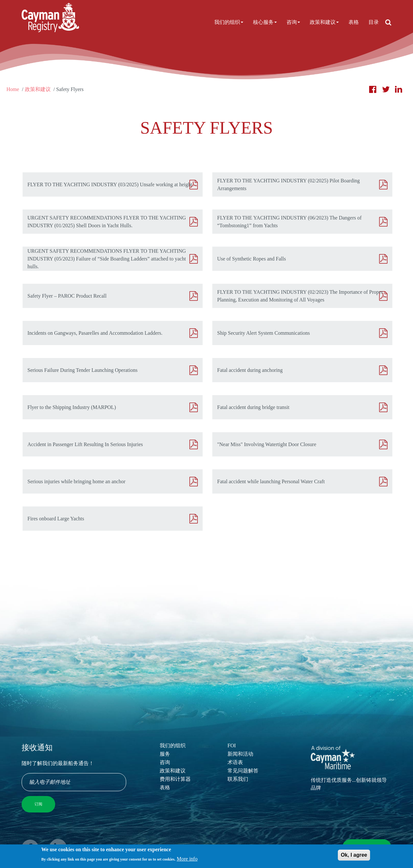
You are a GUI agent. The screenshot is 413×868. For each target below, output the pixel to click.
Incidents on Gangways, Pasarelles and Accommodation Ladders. (95, 333)
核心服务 (265, 22)
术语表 (235, 762)
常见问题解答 (243, 771)
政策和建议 (324, 22)
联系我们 (238, 779)
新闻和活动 (240, 754)
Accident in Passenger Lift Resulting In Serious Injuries (85, 444)
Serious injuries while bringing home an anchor (76, 481)
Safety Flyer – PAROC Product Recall (67, 296)
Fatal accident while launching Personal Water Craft (271, 481)
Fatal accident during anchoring (250, 370)
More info (187, 860)
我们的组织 (229, 22)
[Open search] (388, 22)
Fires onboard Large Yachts (56, 519)
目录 (374, 22)
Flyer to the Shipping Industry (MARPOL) (72, 407)
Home (13, 89)
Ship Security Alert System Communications (263, 333)
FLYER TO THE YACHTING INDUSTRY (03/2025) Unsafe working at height (110, 184)
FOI (232, 745)
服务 (165, 754)
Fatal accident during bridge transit (253, 407)
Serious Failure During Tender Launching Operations (82, 370)
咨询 (293, 22)
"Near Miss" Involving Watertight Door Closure (267, 444)
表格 (354, 22)
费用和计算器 (175, 779)
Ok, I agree (354, 857)
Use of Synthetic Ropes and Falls (252, 259)
